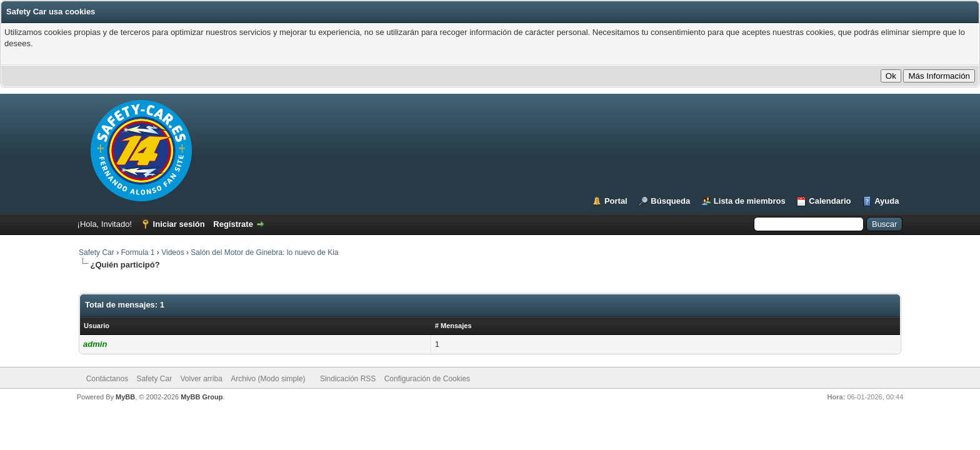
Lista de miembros (750, 201)
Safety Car (97, 252)
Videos (172, 252)
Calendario (830, 201)
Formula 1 (137, 252)
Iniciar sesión (179, 224)
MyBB (125, 397)
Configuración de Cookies (427, 379)
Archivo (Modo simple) (268, 379)
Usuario (97, 326)
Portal (616, 201)
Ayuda (887, 201)
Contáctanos (107, 379)
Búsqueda (670, 201)
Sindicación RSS (348, 379)
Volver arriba (201, 379)
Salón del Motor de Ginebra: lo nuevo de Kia (264, 252)
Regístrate (233, 224)
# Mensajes (453, 326)
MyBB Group (202, 397)
